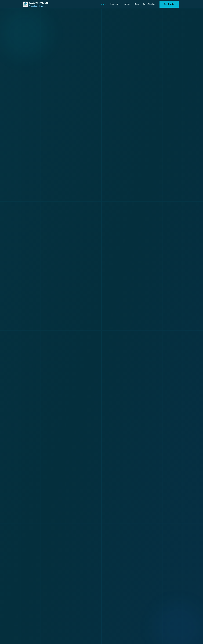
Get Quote (169, 4)
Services (114, 4)
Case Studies (149, 4)
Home (103, 4)
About (127, 4)
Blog (137, 4)
